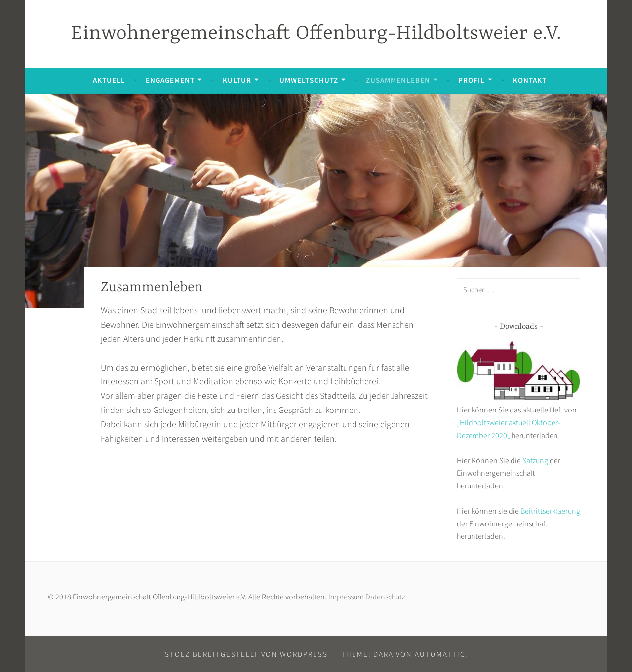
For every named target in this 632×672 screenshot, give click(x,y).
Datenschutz (385, 597)
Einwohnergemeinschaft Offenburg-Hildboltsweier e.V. (316, 34)
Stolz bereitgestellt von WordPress (246, 654)
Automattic (440, 654)
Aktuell (109, 80)
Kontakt (530, 80)
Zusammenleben (398, 80)
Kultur (237, 80)
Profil (472, 80)
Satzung (535, 460)
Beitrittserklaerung (550, 511)
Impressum (346, 597)
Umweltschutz (309, 80)
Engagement (170, 80)
